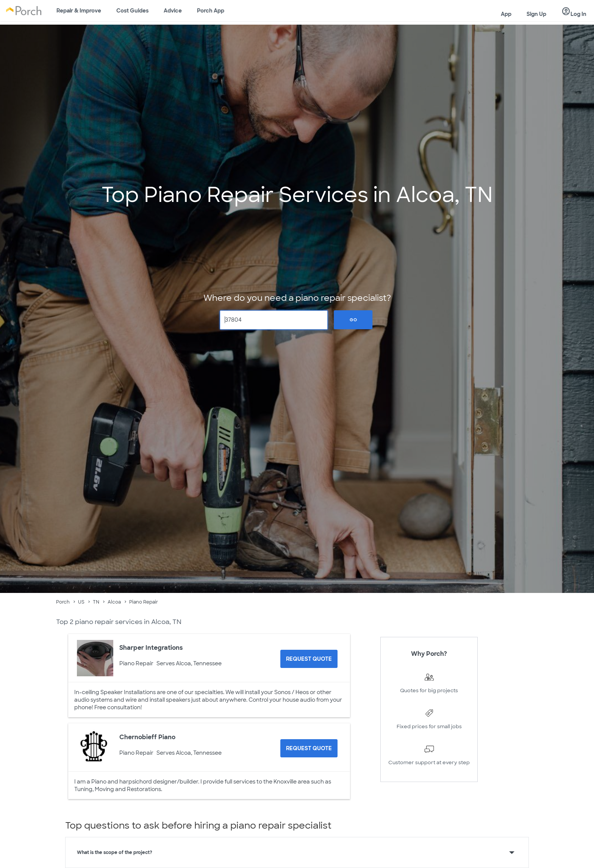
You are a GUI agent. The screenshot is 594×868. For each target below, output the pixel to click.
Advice (173, 11)
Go (353, 320)
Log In (574, 12)
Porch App (211, 11)
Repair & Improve (79, 11)
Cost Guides (132, 11)
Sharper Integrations (151, 648)
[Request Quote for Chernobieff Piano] (309, 748)
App (506, 14)
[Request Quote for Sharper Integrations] (309, 659)
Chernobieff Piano (147, 737)
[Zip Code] (274, 320)
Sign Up (536, 14)
